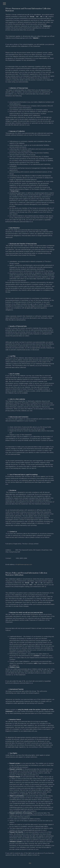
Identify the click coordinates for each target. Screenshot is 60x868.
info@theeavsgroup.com (24, 564)
